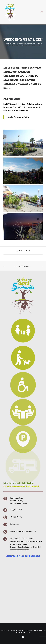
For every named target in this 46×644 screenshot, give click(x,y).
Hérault (7, 45)
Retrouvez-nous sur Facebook (23, 556)
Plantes (19, 45)
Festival (30, 44)
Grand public (37, 44)
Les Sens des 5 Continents (33, 45)
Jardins (13, 45)
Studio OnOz (27, 632)
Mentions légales (40, 630)
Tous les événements (23, 266)
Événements (23, 44)
